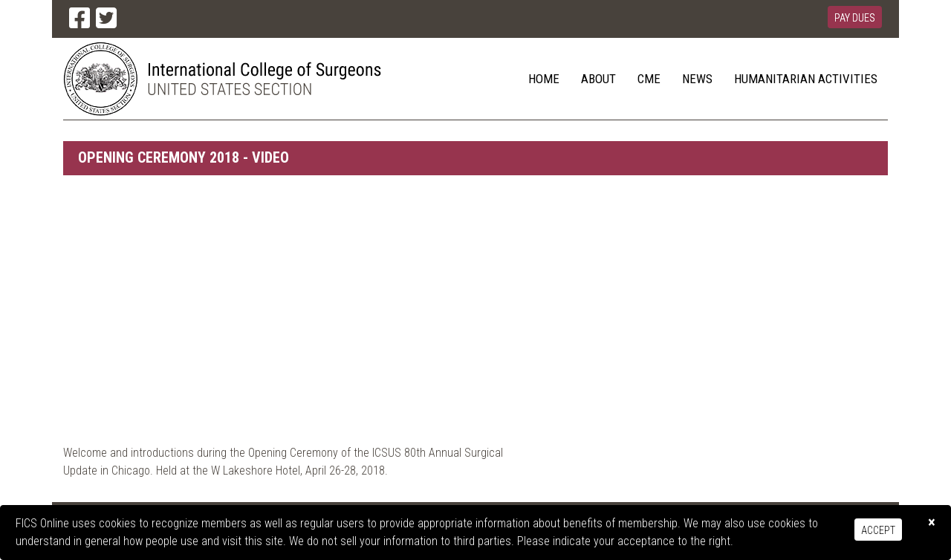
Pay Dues (855, 18)
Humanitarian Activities (806, 79)
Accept (878, 530)
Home (544, 79)
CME (649, 79)
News (697, 79)
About (598, 79)
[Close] (932, 522)
